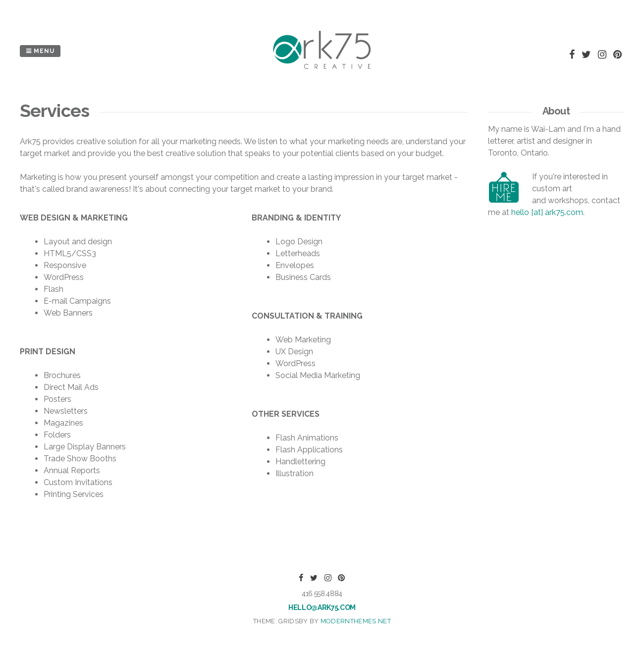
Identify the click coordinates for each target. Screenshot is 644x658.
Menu (40, 51)
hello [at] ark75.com (547, 212)
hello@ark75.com (322, 607)
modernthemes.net (356, 621)
